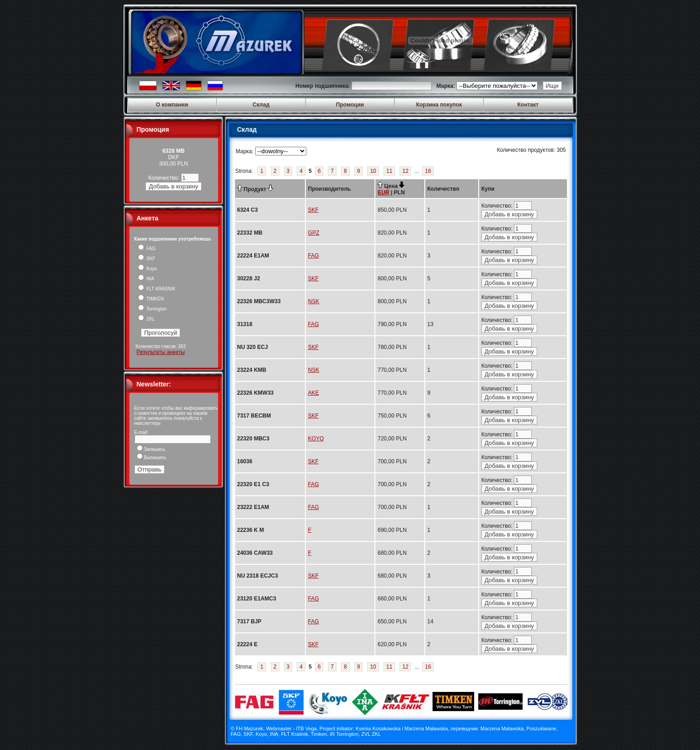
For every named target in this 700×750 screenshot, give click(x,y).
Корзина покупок (439, 105)
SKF (147, 259)
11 (389, 171)
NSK (314, 301)
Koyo (148, 269)
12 (405, 171)
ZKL (147, 319)
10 (373, 171)
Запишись (151, 449)
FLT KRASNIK (157, 289)
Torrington (152, 309)
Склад (261, 105)
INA (146, 279)
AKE (314, 393)
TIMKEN (151, 299)
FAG (147, 249)
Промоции (350, 105)
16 (428, 171)
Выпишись (152, 458)
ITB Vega (306, 729)
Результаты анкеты (160, 352)
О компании (172, 105)
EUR (383, 193)
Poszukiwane (542, 729)
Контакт (528, 105)
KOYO (316, 439)
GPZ (314, 233)
